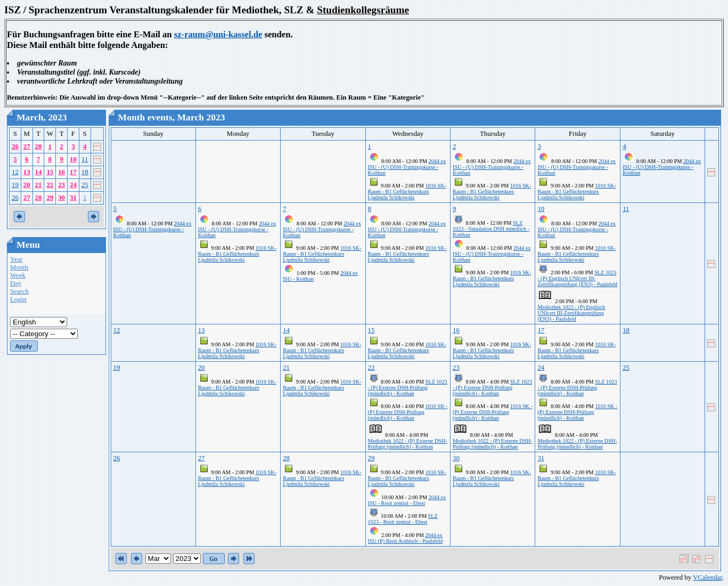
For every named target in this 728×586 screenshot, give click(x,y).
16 (62, 172)
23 (62, 185)
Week (18, 275)
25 (85, 185)
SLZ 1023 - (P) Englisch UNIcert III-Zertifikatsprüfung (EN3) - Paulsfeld (577, 278)
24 (73, 185)
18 (85, 172)
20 (27, 185)
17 (73, 172)
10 (73, 159)
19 (15, 185)
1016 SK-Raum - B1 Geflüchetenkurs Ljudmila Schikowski (407, 192)
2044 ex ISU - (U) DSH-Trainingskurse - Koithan (407, 167)
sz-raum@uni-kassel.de (218, 34)
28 (39, 146)
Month (19, 267)
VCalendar (707, 577)
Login (18, 299)
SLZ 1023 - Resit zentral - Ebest (403, 519)
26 (15, 146)
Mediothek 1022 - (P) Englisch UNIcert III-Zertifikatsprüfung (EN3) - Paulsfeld (571, 313)
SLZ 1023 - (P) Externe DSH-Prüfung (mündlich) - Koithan (408, 388)
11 (85, 159)
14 (39, 172)
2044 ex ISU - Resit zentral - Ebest (407, 500)
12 (15, 172)
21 (39, 185)
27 (27, 146)
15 (50, 172)
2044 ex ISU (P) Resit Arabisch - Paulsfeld (406, 538)
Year (17, 259)
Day (16, 283)
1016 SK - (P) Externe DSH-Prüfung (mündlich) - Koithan (408, 412)
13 (27, 172)
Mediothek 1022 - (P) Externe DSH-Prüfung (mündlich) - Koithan (408, 444)
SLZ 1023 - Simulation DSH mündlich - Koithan (491, 229)
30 (62, 198)
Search (19, 291)
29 (50, 198)
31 (73, 198)
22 (50, 185)
